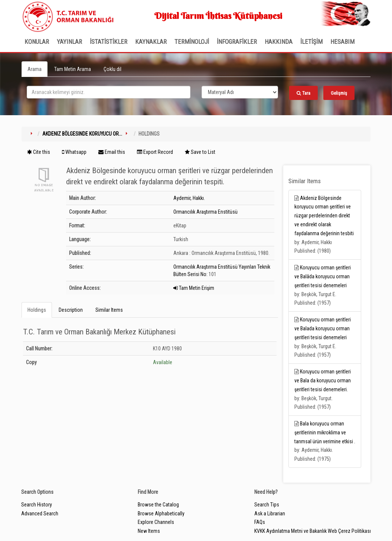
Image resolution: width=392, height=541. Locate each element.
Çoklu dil (112, 69)
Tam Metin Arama (73, 69)
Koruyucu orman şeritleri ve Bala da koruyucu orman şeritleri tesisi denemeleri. (323, 380)
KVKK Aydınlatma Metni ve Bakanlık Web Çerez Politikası (313, 531)
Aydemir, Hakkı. (189, 198)
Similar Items (109, 310)
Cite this (39, 152)
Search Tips (267, 505)
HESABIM (342, 42)
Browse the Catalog (158, 505)
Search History (37, 505)
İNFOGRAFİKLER (237, 42)
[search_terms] (109, 92)
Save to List (200, 152)
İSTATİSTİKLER (109, 42)
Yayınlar (69, 42)
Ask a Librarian (270, 514)
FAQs (260, 522)
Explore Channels (156, 522)
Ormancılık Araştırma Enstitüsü (205, 212)
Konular (37, 42)
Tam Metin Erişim (194, 288)
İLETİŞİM (311, 42)
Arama (35, 69)
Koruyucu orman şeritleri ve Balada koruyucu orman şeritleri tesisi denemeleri (323, 328)
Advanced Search (40, 514)
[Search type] (240, 92)
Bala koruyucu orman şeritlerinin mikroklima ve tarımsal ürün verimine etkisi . (325, 433)
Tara (303, 93)
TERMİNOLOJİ (192, 42)
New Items (149, 531)
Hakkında (279, 42)
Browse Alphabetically (161, 514)
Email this (112, 152)
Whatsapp (74, 152)
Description (71, 310)
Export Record (155, 152)
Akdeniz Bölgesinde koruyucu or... (82, 134)
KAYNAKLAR (151, 42)
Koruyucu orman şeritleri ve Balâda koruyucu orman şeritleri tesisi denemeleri (323, 276)
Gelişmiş (339, 93)
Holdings (37, 310)
